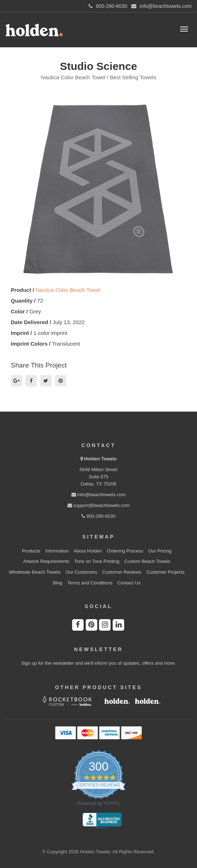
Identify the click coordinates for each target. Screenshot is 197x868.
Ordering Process (125, 551)
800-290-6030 (98, 516)
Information (57, 551)
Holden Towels (100, 459)
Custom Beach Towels (147, 561)
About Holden (88, 551)
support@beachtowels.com (99, 505)
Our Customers (81, 572)
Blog (58, 583)
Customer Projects (166, 572)
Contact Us (129, 583)
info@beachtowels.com (98, 495)
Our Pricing (160, 551)
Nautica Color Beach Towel (68, 290)
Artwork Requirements (46, 561)
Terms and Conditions (90, 583)
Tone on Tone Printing (97, 561)
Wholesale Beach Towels (34, 572)
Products (31, 551)
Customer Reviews (122, 572)
